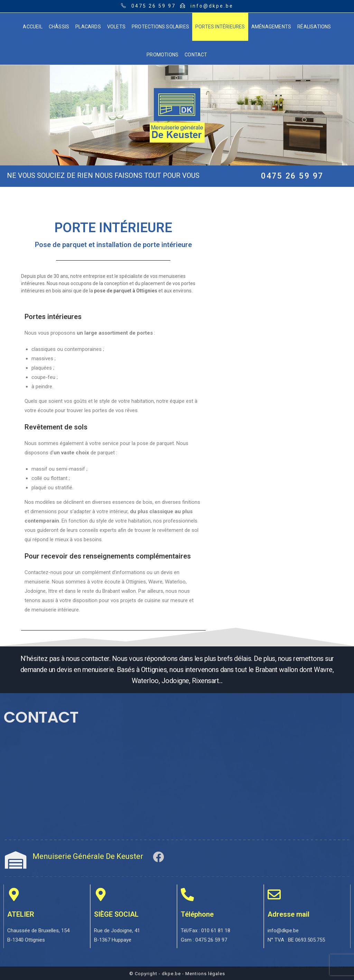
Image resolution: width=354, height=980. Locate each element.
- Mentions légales (204, 974)
